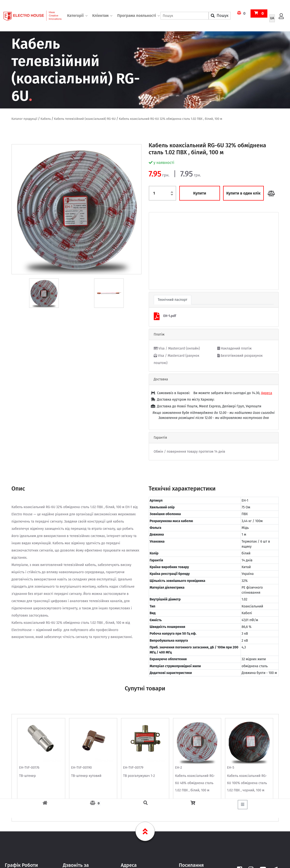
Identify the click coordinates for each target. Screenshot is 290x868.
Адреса (267, 393)
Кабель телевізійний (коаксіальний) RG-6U (85, 119)
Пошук (220, 16)
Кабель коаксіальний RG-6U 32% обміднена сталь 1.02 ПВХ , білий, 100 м (171, 119)
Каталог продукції (25, 119)
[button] (159, 251)
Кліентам (100, 16)
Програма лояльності (137, 16)
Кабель (46, 119)
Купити (200, 193)
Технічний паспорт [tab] (173, 300)
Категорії (75, 16)
